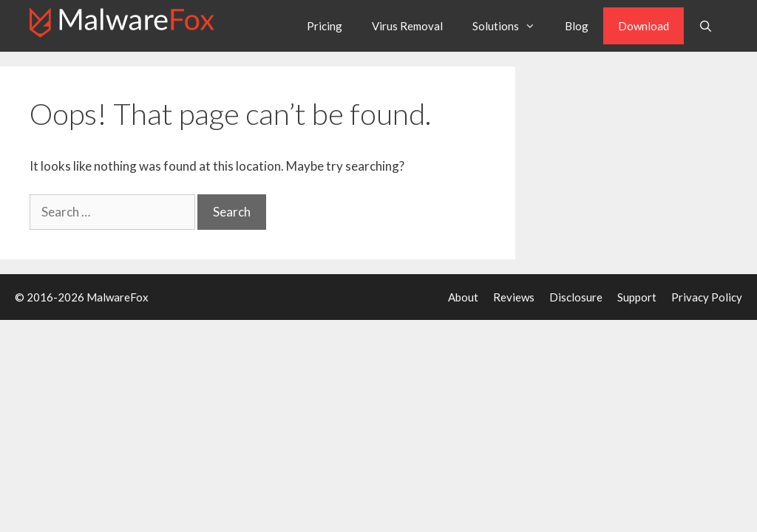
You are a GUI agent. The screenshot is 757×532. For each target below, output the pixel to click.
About (463, 297)
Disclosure (576, 297)
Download (644, 26)
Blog (577, 26)
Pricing (325, 26)
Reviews (514, 297)
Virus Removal (407, 26)
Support (637, 297)
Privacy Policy (707, 297)
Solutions (511, 26)
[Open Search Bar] (706, 26)
